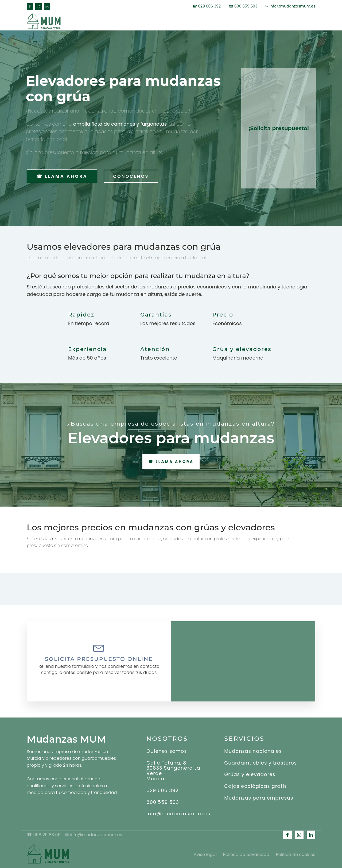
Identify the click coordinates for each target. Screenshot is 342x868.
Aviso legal (205, 853)
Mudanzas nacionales (253, 750)
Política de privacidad (246, 853)
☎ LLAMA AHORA (61, 175)
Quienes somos (167, 750)
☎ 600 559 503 (243, 6)
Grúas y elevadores (250, 773)
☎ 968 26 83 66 (46, 834)
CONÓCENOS (129, 175)
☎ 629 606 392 (207, 6)
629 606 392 (162, 789)
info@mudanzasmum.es (178, 813)
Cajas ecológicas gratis (256, 785)
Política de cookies (296, 853)
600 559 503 (163, 801)
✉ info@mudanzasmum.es (290, 6)
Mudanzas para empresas (259, 797)
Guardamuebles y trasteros (261, 762)
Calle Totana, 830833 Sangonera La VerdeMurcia (173, 769)
